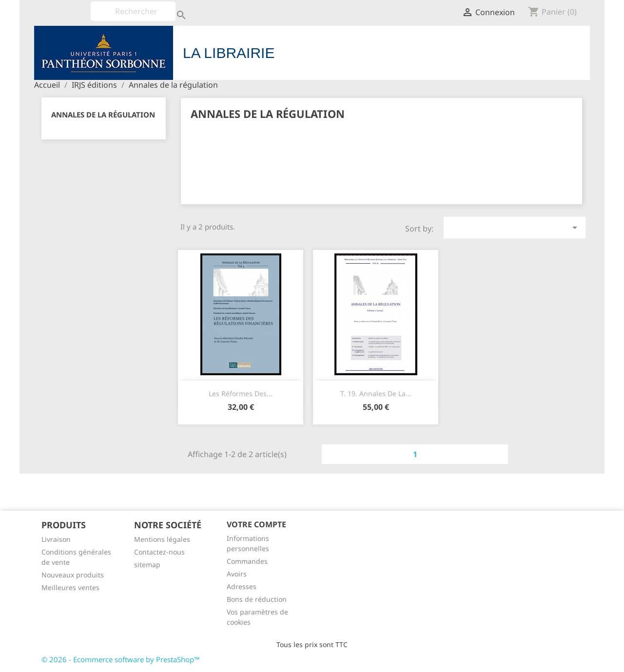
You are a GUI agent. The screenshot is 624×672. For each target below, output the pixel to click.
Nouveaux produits (73, 575)
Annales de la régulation (103, 115)
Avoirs (237, 574)
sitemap (147, 565)
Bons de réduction (257, 599)
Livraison (56, 539)
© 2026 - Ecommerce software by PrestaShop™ (121, 659)
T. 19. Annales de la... (376, 394)
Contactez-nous (159, 552)
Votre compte (256, 524)
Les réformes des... (241, 394)
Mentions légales (162, 539)
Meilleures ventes (70, 587)
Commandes (247, 561)
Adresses (242, 586)
